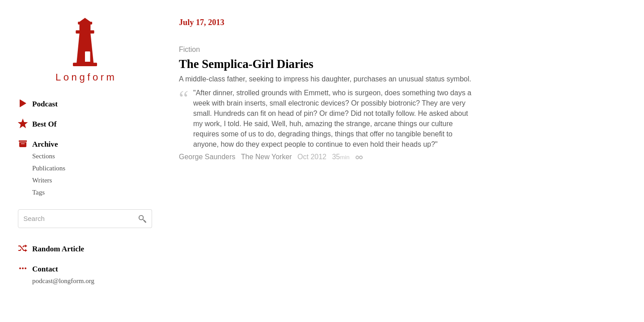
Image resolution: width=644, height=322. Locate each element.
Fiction (189, 50)
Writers (42, 180)
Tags (38, 192)
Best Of (37, 123)
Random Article (51, 248)
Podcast (38, 103)
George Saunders (207, 157)
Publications (49, 168)
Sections (44, 156)
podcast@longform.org (63, 281)
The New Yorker (267, 157)
